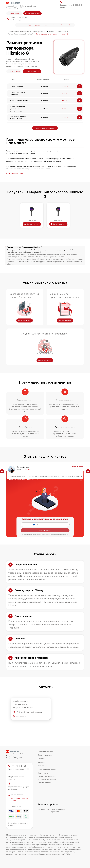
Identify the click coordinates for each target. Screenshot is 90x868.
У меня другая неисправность (45, 128)
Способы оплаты (44, 783)
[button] (2, 471)
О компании (20, 25)
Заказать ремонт (31, 224)
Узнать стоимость (32, 71)
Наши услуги (43, 773)
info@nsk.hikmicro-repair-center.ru (27, 712)
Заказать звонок (32, 13)
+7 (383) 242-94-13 (30, 706)
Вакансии (56, 25)
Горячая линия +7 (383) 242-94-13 (71, 6)
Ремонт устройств (34, 25)
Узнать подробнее (24, 320)
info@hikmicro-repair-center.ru (16, 776)
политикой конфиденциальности (59, 534)
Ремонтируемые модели (47, 769)
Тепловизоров (43, 809)
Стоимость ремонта (45, 751)
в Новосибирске (31, 6)
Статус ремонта (14, 13)
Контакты (64, 25)
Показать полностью (14, 173)
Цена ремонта (46, 25)
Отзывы (71, 25)
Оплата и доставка (45, 755)
